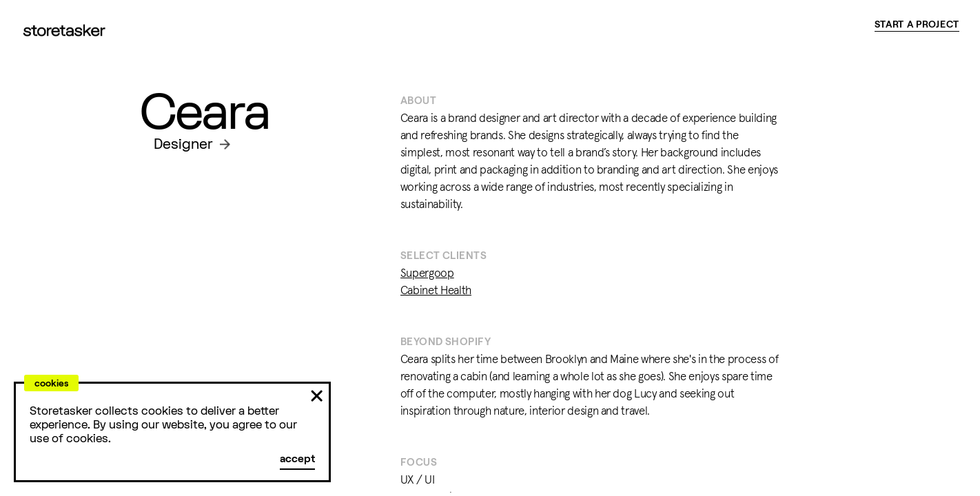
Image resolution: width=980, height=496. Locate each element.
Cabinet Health (436, 291)
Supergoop (427, 274)
